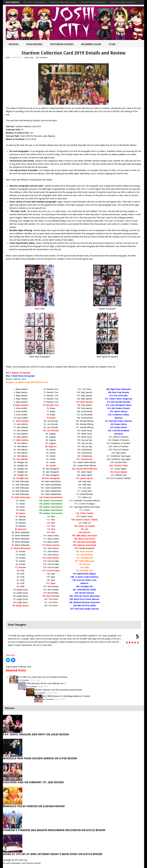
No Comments (42, 57)
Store (112, 44)
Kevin (8, 57)
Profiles (14, 44)
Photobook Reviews (62, 44)
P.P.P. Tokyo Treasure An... (35, 2)
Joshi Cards (29, 57)
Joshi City (23, 860)
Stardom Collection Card (21, 667)
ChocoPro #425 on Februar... (94, 2)
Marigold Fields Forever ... (124, 2)
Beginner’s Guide (91, 44)
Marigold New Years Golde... (63, 2)
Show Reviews (34, 44)
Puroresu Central (33, 863)
